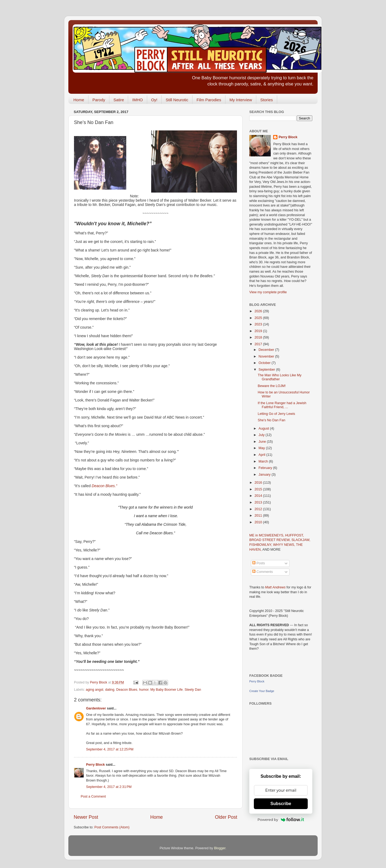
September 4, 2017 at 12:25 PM (110, 749)
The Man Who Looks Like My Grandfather (279, 377)
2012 (259, 509)
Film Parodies (209, 100)
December (267, 350)
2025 (259, 318)
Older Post (226, 817)
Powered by (281, 820)
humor (144, 690)
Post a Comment (93, 796)
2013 (259, 502)
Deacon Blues (127, 690)
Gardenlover (96, 708)
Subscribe (281, 804)
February (266, 468)
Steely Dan (193, 690)
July (262, 435)
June (263, 442)
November (267, 356)
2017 (259, 344)
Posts (259, 563)
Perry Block (95, 765)
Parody (99, 100)
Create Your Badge (262, 691)
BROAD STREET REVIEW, (270, 540)
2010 (259, 522)
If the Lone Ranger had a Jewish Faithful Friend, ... (282, 405)
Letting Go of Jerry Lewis (276, 414)
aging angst (94, 690)
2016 (259, 483)
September (267, 370)
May (262, 448)
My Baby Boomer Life (166, 690)
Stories (267, 100)
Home (79, 100)
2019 (259, 331)
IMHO (137, 100)
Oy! (154, 100)
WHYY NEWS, (285, 545)
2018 (259, 337)
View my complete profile (268, 292)
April (263, 455)
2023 (259, 324)
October (265, 363)
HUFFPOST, (295, 535)
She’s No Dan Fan (271, 420)
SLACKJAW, (301, 540)
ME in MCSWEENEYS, (267, 535)
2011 (259, 516)
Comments (262, 572)
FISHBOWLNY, (261, 545)
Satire (119, 100)
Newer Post (86, 817)
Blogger (220, 848)
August (264, 429)
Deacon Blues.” (104, 486)
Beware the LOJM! (272, 386)
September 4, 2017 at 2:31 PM (109, 787)
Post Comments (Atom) (112, 827)
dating (110, 690)
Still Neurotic (177, 100)
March (264, 461)
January (265, 475)
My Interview (241, 100)
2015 (259, 489)
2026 (259, 311)
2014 (259, 496)
